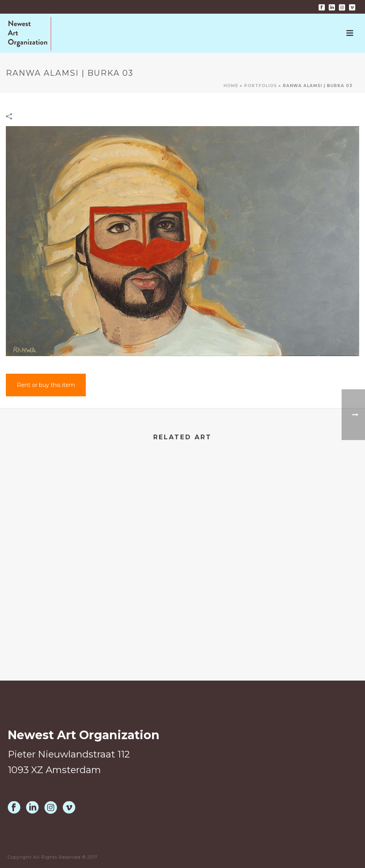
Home (231, 86)
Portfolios (260, 86)
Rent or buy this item (46, 385)
